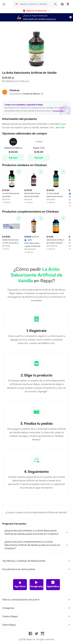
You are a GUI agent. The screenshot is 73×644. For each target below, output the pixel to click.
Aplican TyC (51, 19)
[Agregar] (19, 172)
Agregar (13, 158)
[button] (37, 11)
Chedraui (14, 90)
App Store (20, 584)
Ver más (60, 128)
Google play (36, 584)
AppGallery (53, 584)
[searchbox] (36, 4)
